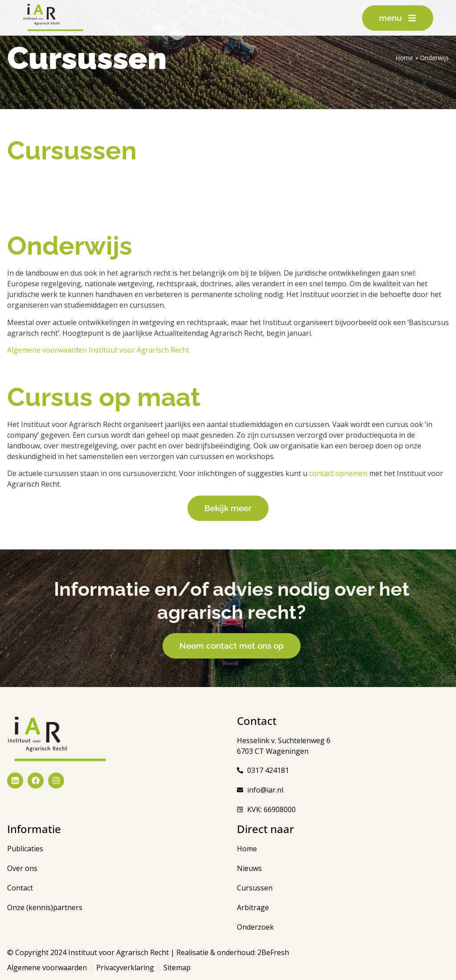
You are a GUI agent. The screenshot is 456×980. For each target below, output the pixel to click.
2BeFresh (272, 952)
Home (405, 58)
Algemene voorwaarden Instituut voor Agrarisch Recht (98, 350)
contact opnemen (338, 473)
